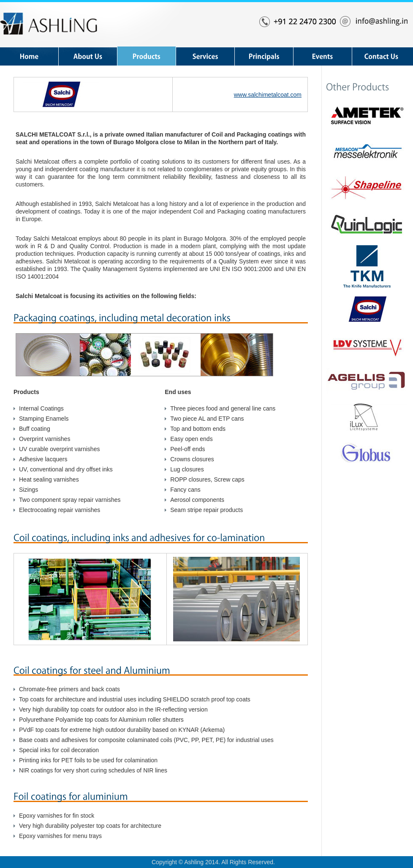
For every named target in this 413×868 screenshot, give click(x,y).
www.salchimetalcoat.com (268, 95)
